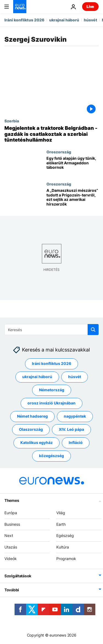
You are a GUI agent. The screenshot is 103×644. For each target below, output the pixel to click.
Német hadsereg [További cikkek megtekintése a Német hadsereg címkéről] (32, 416)
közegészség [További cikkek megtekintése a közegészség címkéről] (51, 456)
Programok (66, 559)
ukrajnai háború (64, 20)
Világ (61, 512)
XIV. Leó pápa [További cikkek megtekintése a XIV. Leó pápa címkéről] (71, 429)
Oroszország (59, 152)
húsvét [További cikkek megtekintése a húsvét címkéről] (75, 377)
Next (9, 535)
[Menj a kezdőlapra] (20, 7)
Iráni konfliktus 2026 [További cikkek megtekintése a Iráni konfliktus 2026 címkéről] (51, 363)
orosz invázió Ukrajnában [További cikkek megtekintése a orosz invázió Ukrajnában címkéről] (51, 403)
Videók (11, 559)
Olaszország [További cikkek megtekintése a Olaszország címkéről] (31, 429)
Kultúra (63, 547)
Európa (11, 512)
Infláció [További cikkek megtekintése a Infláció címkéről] (76, 442)
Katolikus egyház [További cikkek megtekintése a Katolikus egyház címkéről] (37, 442)
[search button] (93, 330)
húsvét (91, 20)
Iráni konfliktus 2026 (24, 20)
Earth (61, 524)
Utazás (11, 547)
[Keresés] (51, 330)
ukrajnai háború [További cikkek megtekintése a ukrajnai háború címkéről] (37, 377)
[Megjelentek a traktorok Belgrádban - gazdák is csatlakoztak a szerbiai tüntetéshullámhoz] (51, 134)
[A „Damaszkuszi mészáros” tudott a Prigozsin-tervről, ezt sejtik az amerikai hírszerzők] (73, 198)
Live (90, 6)
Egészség (65, 535)
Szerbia (12, 121)
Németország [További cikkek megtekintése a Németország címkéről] (52, 390)
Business (12, 524)
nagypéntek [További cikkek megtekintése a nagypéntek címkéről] (75, 416)
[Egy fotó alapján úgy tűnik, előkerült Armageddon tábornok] (73, 166)
